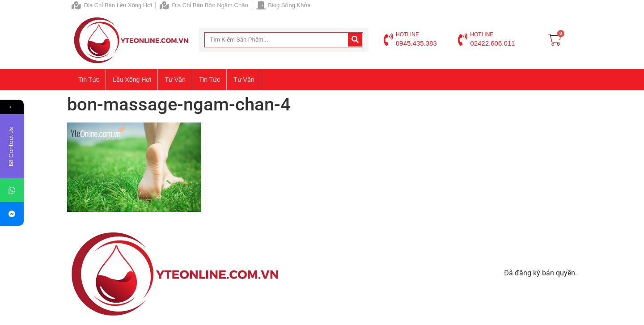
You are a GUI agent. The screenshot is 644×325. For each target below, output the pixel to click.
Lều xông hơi (132, 80)
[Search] (355, 40)
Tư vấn (175, 80)
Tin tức (89, 80)
